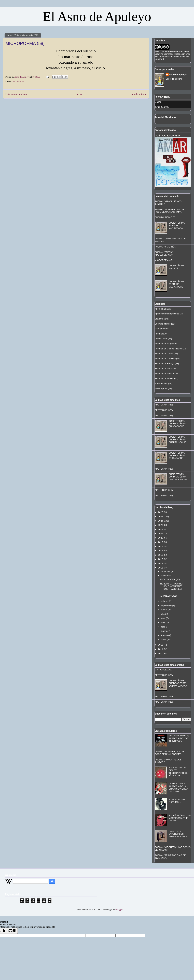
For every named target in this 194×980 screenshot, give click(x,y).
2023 (161, 525)
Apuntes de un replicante (167, 314)
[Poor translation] (12, 931)
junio (163, 618)
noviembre (166, 576)
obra (162, 51)
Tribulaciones (161, 384)
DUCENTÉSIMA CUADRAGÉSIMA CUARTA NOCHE (177, 439)
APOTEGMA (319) (164, 490)
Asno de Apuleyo (178, 74)
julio (163, 614)
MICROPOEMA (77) (164, 670)
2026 (161, 512)
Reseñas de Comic (164, 354)
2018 (161, 546)
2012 (161, 645)
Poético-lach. (161, 339)
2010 (161, 653)
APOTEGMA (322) (164, 410)
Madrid (158, 102)
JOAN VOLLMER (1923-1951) (177, 801)
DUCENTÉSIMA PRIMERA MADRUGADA (176, 225)
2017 (161, 551)
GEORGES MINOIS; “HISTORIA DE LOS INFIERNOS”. (179, 738)
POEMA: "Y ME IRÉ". (165, 247)
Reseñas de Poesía (164, 374)
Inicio (79, 94)
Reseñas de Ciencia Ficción (168, 349)
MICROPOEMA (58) (170, 579)
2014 (161, 563)
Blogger (119, 910)
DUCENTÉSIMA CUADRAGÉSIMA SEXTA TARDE (177, 455)
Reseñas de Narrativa (165, 369)
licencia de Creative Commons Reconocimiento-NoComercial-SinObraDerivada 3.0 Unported (173, 55)
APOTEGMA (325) (164, 696)
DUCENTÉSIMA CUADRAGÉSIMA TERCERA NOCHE (178, 477)
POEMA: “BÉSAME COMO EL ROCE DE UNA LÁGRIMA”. (170, 211)
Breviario (159, 319)
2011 (161, 649)
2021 (161, 534)
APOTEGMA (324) (164, 496)
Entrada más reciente (16, 94)
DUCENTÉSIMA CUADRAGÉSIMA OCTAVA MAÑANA (178, 683)
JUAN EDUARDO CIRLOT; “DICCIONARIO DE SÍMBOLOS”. (178, 772)
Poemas (159, 334)
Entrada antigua (138, 94)
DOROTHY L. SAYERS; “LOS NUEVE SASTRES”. (178, 834)
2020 (161, 538)
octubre (165, 601)
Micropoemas (18, 81)
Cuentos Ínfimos (163, 324)
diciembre (166, 571)
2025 (161, 517)
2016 (161, 555)
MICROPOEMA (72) (164, 260)
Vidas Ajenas (161, 388)
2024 (161, 521)
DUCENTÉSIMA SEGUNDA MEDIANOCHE (176, 284)
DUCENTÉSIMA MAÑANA (176, 267)
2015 (161, 559)
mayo (164, 622)
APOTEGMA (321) (164, 416)
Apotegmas (160, 309)
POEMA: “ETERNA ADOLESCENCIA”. (164, 253)
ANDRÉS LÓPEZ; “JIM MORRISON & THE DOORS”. (180, 818)
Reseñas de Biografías (166, 344)
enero (164, 640)
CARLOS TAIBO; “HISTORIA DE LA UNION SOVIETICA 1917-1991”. (178, 788)
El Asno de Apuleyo (97, 16)
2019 (161, 542)
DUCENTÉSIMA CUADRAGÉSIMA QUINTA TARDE (177, 424)
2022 (161, 529)
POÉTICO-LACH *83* (167, 136)
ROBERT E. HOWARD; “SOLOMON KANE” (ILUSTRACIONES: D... (172, 588)
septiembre (167, 605)
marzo (164, 631)
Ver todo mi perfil (174, 79)
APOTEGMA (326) (164, 675)
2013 (161, 568)
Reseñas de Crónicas (165, 359)
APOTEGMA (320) (164, 469)
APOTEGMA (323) (164, 405)
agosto (164, 610)
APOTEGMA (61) (169, 596)
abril (163, 627)
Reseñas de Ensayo (164, 363)
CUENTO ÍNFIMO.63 (165, 217)
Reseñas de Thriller (164, 378)
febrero (165, 635)
